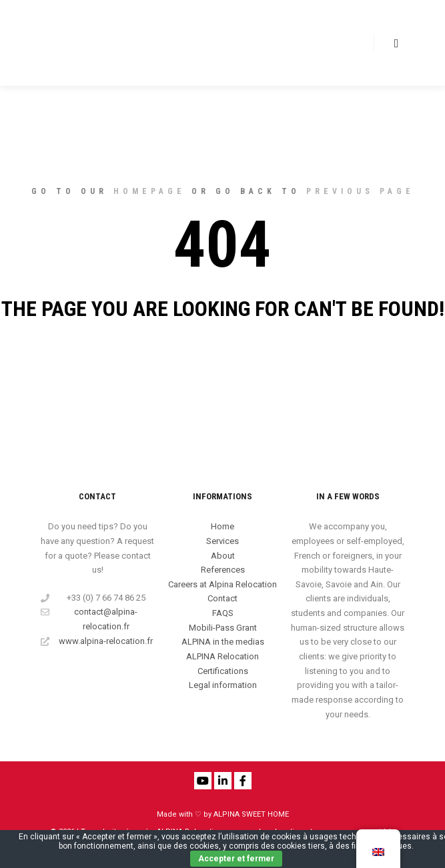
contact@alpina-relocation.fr (89, 618)
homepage (149, 191)
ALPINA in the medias (223, 642)
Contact (222, 598)
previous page (360, 191)
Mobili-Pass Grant (223, 628)
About (223, 556)
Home (222, 526)
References (223, 570)
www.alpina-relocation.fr (97, 641)
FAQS (223, 613)
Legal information (223, 685)
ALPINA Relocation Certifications (222, 664)
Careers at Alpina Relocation (222, 584)
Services (222, 541)
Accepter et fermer (236, 859)
